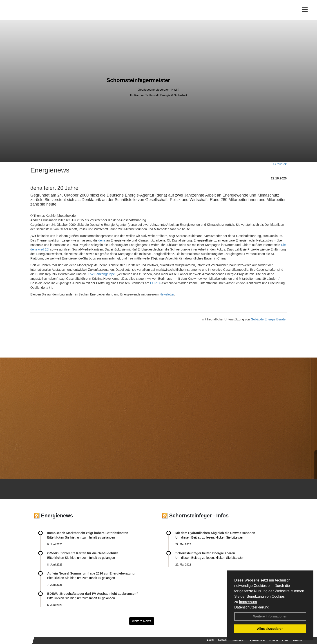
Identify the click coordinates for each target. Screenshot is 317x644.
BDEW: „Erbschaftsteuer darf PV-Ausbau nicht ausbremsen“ (93, 594)
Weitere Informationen (270, 616)
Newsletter (167, 294)
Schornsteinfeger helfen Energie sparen (205, 553)
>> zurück (280, 164)
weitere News (142, 621)
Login (210, 640)
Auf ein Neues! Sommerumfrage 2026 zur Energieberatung (91, 573)
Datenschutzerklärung (252, 607)
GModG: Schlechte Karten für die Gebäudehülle (83, 553)
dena (102, 240)
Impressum (248, 602)
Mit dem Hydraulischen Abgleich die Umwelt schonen (215, 533)
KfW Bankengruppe (101, 274)
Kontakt (223, 640)
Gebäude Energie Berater (269, 319)
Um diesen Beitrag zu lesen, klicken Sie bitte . (210, 537)
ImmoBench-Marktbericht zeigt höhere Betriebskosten (88, 533)
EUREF (155, 283)
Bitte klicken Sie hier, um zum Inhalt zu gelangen (81, 537)
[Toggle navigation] (305, 13)
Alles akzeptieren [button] (270, 629)
